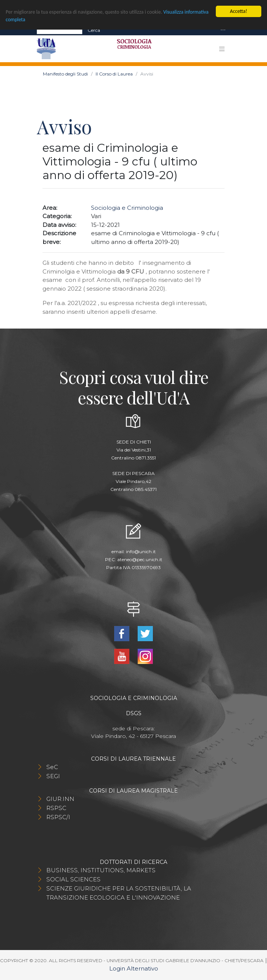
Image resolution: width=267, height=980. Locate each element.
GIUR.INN (60, 799)
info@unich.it (141, 551)
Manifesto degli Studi (65, 74)
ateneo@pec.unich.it (140, 559)
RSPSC (56, 808)
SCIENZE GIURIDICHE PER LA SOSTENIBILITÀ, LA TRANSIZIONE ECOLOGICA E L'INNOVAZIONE (119, 893)
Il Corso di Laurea (114, 74)
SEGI (53, 776)
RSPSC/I (58, 817)
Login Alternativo (134, 968)
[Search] (60, 30)
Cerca (94, 30)
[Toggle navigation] (223, 30)
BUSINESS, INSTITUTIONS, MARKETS (101, 870)
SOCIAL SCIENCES (73, 879)
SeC (52, 767)
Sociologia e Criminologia (127, 208)
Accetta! (238, 11)
